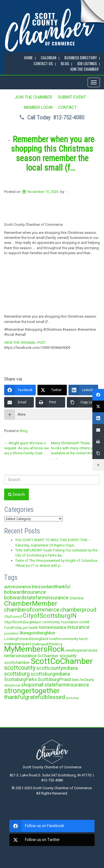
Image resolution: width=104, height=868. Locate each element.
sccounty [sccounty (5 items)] (68, 656)
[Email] (19, 402)
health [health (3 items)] (33, 628)
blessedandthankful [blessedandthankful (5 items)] (51, 587)
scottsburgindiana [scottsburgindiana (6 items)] (50, 674)
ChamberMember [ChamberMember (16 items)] (31, 603)
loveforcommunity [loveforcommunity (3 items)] (64, 639)
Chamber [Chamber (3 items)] (77, 598)
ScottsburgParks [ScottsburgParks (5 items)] (21, 679)
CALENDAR (49, 57)
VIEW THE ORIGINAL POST (25, 343)
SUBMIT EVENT (72, 97)
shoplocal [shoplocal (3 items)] (12, 685)
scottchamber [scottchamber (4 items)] (17, 663)
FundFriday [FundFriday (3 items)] (13, 628)
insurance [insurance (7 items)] (78, 627)
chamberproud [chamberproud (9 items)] (78, 610)
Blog (24, 431)
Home (28, 57)
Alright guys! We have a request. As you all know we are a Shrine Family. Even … (26, 448)
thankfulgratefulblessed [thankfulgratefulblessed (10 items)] (35, 697)
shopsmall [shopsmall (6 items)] (32, 685)
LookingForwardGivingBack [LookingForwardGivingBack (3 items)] (26, 639)
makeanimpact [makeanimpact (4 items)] (18, 644)
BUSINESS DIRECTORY (81, 57)
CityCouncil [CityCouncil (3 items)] (13, 616)
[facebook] (52, 826)
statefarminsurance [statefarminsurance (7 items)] (67, 685)
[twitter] (52, 840)
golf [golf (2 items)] (25, 628)
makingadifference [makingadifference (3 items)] (47, 644)
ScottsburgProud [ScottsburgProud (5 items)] (54, 679)
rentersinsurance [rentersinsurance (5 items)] (20, 656)
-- (67, 192)
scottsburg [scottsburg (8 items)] (17, 674)
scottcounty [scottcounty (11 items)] (20, 668)
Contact (68, 107)
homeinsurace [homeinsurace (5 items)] (53, 627)
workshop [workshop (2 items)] (72, 698)
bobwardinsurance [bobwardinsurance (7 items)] (25, 592)
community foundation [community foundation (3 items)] (60, 622)
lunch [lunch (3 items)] (83, 639)
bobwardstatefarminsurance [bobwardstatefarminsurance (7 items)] (36, 598)
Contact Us (43, 63)
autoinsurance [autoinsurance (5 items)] (18, 587)
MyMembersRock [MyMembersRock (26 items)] (34, 649)
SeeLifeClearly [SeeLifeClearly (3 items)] (83, 680)
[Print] (50, 402)
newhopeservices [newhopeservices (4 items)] (81, 650)
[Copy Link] (83, 402)
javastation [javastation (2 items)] (11, 633)
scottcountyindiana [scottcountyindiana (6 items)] (57, 668)
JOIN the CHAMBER (84, 69)
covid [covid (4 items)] (84, 622)
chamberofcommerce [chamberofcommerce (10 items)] (32, 610)
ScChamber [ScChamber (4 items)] (48, 656)
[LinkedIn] (83, 390)
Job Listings (87, 63)
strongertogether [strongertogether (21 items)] (32, 691)
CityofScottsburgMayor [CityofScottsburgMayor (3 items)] (23, 622)
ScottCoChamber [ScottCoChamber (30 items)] (62, 661)
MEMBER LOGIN (38, 107)
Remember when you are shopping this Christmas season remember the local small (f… (53, 154)
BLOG (65, 63)
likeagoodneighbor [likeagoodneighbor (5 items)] (37, 633)
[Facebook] (20, 390)
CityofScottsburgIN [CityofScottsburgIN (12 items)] (50, 616)
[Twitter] (52, 390)
